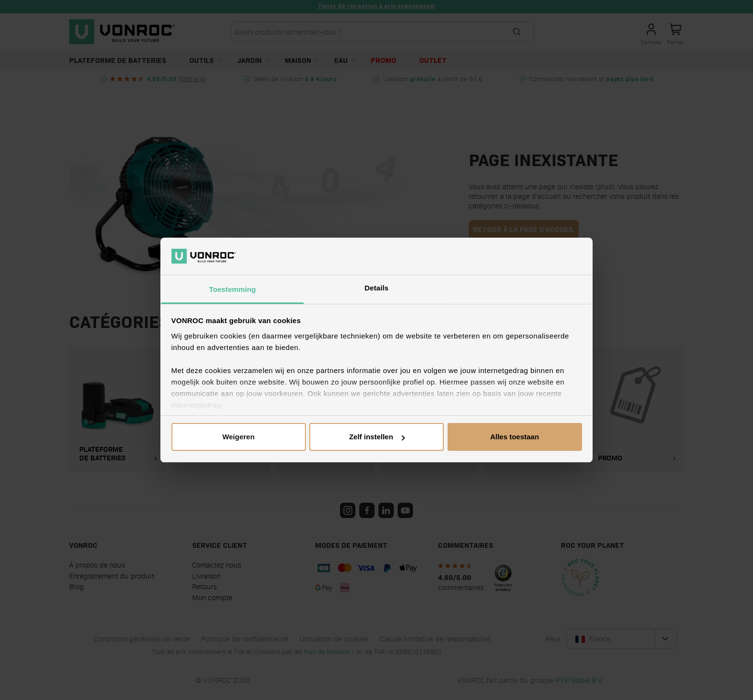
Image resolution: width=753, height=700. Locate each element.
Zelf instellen (377, 437)
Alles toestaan (515, 437)
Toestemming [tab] (232, 289)
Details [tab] (376, 288)
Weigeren (238, 437)
